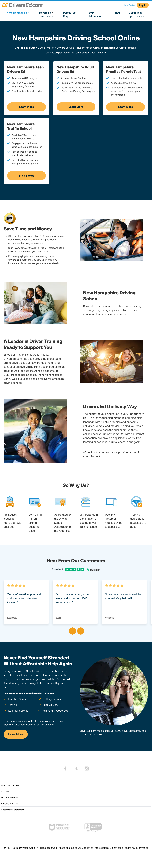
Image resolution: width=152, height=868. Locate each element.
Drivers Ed (47, 13)
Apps (131, 16)
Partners (140, 16)
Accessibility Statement (13, 810)
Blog (117, 13)
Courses (5, 791)
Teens (42, 16)
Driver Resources (9, 797)
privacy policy (83, 848)
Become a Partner (10, 804)
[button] (72, 630)
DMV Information (96, 14)
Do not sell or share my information (129, 848)
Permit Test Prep (70, 14)
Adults (50, 16)
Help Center (129, 5)
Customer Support (10, 785)
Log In (143, 5)
